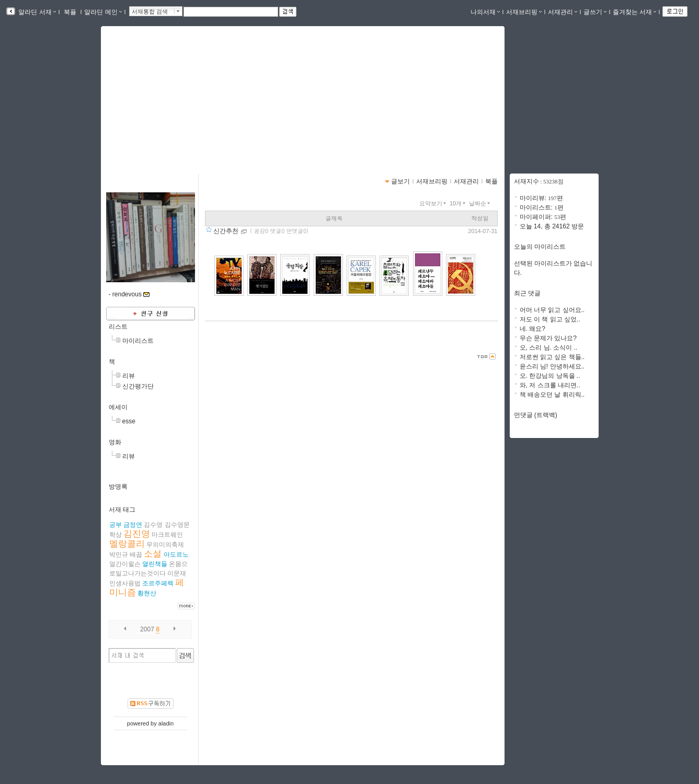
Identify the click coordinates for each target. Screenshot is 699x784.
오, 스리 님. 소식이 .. (549, 348)
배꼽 (136, 555)
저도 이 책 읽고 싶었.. (550, 319)
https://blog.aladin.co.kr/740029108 (169, 109)
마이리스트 (138, 341)
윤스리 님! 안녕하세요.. (552, 366)
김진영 (137, 534)
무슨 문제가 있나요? (548, 338)
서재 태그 (122, 510)
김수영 (153, 525)
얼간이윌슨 (125, 564)
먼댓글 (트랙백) (536, 415)
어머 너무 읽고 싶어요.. (552, 310)
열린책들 (155, 564)
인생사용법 (125, 583)
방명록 (118, 487)
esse (129, 421)
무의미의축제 (165, 545)
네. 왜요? (532, 329)
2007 (147, 629)
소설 (153, 554)
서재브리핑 (524, 12)
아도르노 (176, 555)
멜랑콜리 (127, 544)
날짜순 (480, 203)
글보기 (400, 181)
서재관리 (563, 12)
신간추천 (227, 231)
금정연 (133, 525)
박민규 (119, 555)
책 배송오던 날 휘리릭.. (552, 395)
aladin (166, 723)
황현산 (147, 593)
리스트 (118, 327)
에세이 (118, 407)
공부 (116, 525)
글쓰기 (595, 12)
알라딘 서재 (36, 12)
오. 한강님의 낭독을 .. (550, 376)
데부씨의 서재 (151, 97)
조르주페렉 (158, 583)
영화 (115, 442)
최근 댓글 (527, 293)
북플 (70, 12)
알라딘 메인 (103, 12)
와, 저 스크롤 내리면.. (550, 385)
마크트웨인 (167, 535)
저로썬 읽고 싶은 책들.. (552, 357)
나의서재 (485, 12)
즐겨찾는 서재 (634, 12)
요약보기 (434, 203)
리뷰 (129, 376)
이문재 (177, 573)
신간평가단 (138, 386)
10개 (459, 203)
